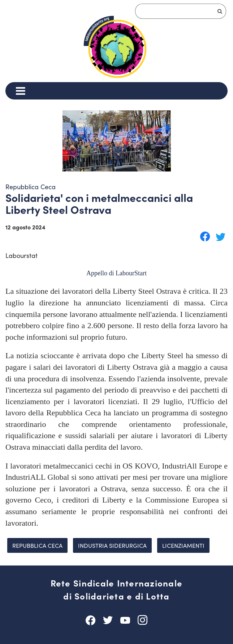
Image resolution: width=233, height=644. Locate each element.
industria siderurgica (112, 545)
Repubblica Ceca (37, 545)
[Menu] (20, 91)
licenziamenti (183, 545)
